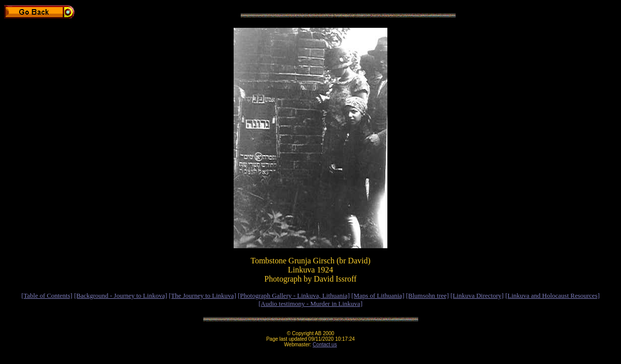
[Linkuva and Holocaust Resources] (552, 295)
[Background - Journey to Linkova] (120, 295)
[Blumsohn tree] (428, 295)
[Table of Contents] (47, 295)
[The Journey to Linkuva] (203, 295)
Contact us (325, 345)
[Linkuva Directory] (477, 295)
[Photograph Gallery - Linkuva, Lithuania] (294, 295)
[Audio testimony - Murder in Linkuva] (310, 304)
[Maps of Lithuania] (378, 295)
